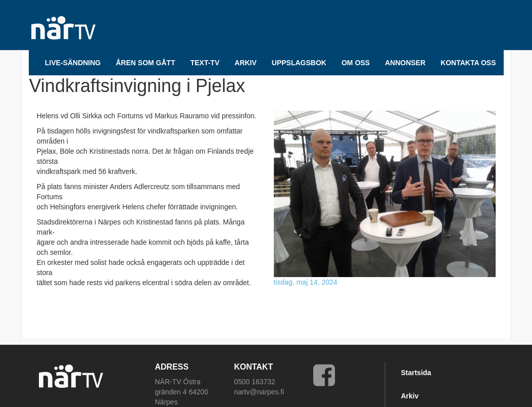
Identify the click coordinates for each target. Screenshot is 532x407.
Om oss (356, 63)
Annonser (405, 63)
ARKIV (246, 63)
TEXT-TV (205, 63)
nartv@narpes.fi (259, 392)
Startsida (416, 373)
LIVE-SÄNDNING (73, 63)
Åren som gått (145, 63)
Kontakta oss (468, 63)
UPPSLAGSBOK (299, 63)
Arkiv (409, 396)
